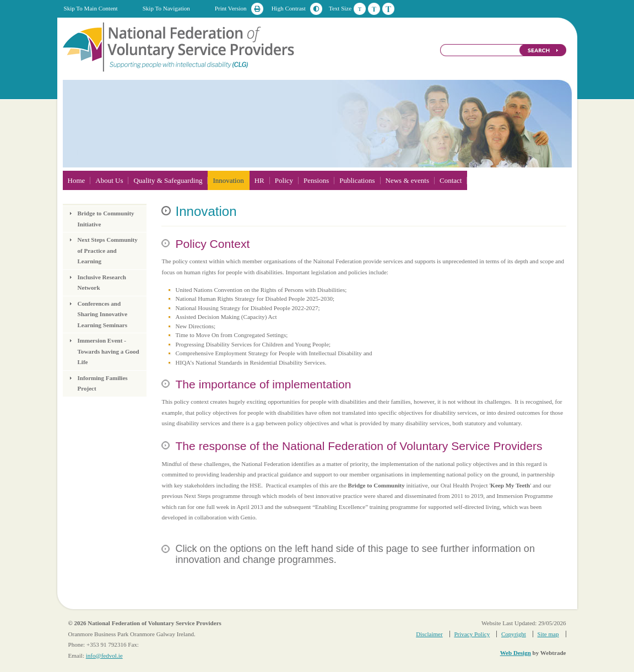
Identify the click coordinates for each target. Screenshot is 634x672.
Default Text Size (360, 9)
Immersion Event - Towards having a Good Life (109, 351)
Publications (357, 180)
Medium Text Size (374, 9)
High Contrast (289, 8)
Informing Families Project (103, 383)
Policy (284, 180)
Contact (451, 180)
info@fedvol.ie (104, 655)
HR (259, 180)
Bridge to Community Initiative (106, 219)
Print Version (231, 8)
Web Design (516, 653)
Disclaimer (429, 634)
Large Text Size (388, 9)
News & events (407, 180)
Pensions (316, 180)
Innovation (228, 180)
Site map (548, 634)
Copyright (514, 634)
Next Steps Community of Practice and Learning (108, 250)
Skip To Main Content (91, 8)
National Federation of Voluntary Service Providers (180, 46)
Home (77, 180)
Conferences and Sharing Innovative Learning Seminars (103, 314)
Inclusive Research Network (102, 283)
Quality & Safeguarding (168, 180)
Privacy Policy (472, 634)
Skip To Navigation (166, 8)
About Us (109, 180)
